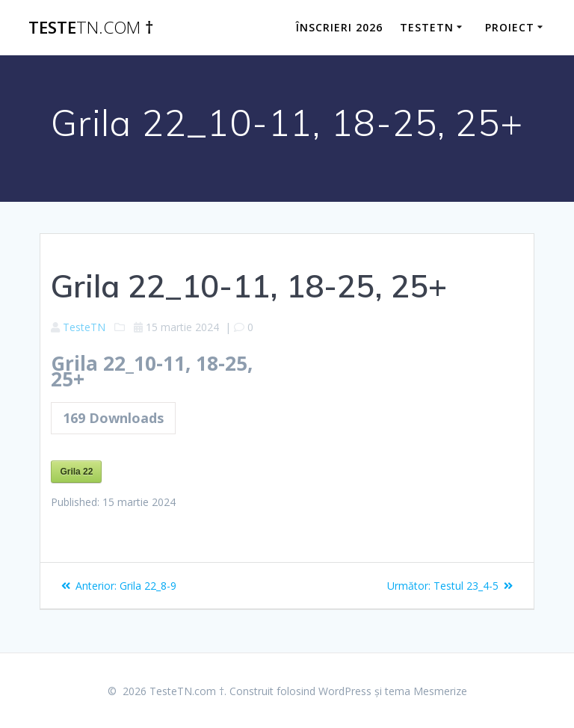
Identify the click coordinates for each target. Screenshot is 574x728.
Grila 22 (76, 472)
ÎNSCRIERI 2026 (339, 27)
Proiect (510, 27)
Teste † (91, 28)
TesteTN (427, 27)
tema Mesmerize (426, 691)
